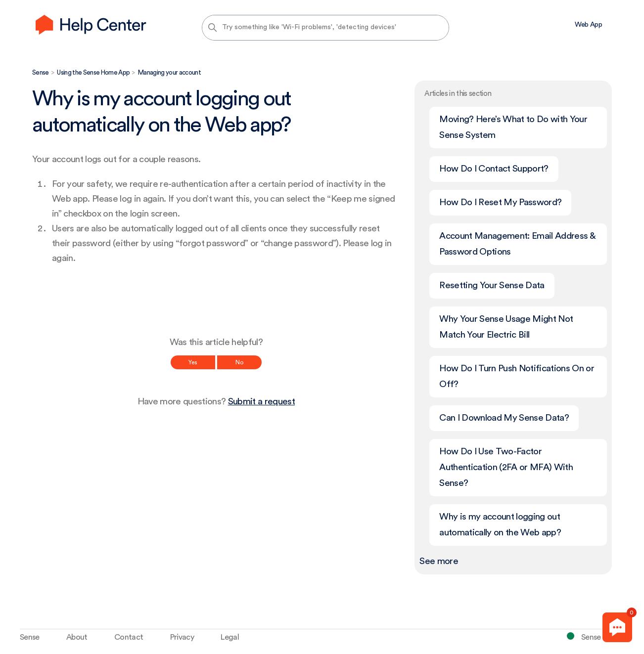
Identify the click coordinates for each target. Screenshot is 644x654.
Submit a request (261, 402)
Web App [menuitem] (588, 25)
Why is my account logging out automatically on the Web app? (500, 525)
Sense (41, 72)
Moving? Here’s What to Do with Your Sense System (513, 127)
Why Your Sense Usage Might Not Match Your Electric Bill (506, 327)
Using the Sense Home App (93, 72)
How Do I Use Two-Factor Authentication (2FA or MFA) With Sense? (506, 467)
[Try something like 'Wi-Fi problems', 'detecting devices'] (325, 28)
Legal (230, 637)
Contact (129, 637)
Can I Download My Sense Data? (504, 418)
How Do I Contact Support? (494, 169)
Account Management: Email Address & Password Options (517, 244)
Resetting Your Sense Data (492, 285)
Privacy (182, 637)
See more (439, 561)
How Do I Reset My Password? (500, 202)
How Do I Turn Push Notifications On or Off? (517, 376)
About (77, 637)
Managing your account (169, 72)
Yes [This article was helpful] (193, 362)
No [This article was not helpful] (239, 362)
